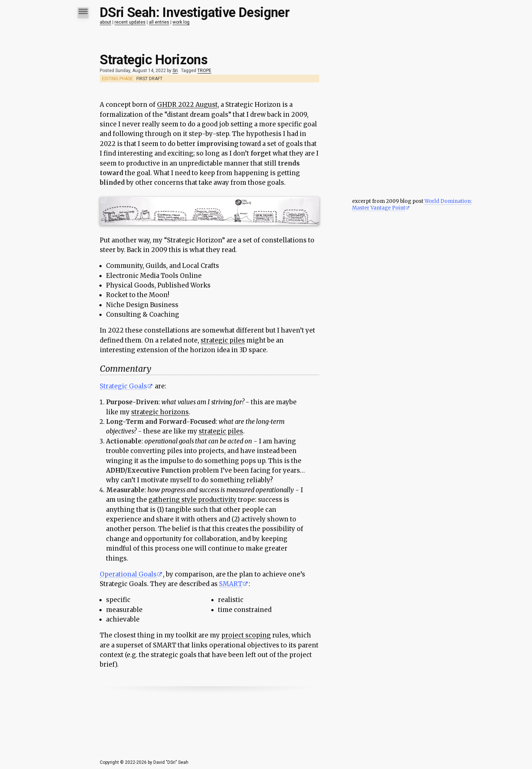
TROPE (204, 71)
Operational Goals (128, 574)
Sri (175, 71)
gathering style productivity (192, 500)
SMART (231, 584)
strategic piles (223, 340)
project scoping (246, 635)
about (105, 22)
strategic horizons (160, 412)
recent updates (130, 22)
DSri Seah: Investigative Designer (195, 13)
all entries (159, 22)
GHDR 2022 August (187, 105)
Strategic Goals (123, 386)
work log (181, 22)
